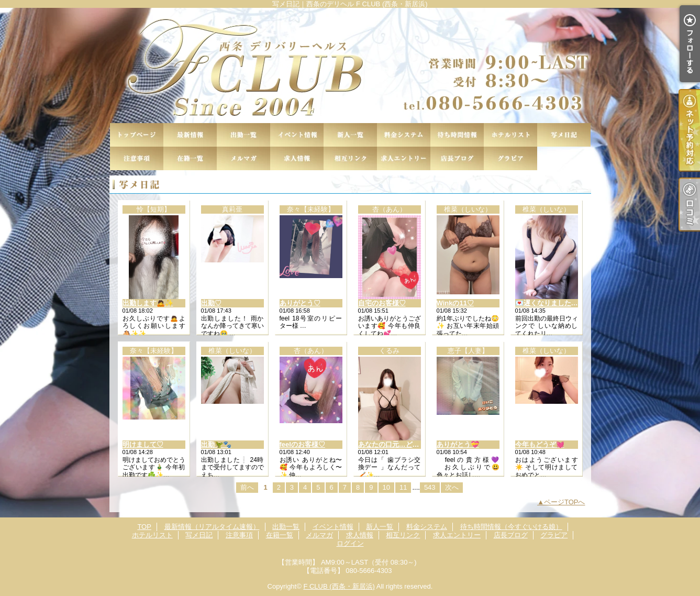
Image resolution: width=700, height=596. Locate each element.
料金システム (404, 135)
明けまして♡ (143, 444)
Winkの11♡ (455, 303)
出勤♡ (211, 303)
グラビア (510, 158)
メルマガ (243, 158)
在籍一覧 (190, 158)
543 (430, 487)
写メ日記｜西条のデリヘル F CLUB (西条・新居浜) (350, 65)
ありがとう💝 (458, 444)
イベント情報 (297, 135)
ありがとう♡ (300, 303)
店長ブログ (457, 158)
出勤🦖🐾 (216, 444)
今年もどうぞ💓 (540, 444)
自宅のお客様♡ (382, 303)
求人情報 (297, 158)
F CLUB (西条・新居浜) (339, 586)
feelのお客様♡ (302, 444)
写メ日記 (564, 135)
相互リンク (350, 158)
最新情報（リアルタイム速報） (190, 135)
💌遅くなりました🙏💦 (552, 303)
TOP (137, 135)
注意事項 (137, 158)
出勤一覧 (243, 135)
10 (386, 487)
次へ (452, 487)
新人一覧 (350, 135)
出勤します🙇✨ (148, 303)
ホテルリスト (510, 135)
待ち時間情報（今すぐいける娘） (457, 135)
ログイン (350, 543)
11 (403, 487)
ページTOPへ (565, 502)
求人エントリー (404, 158)
